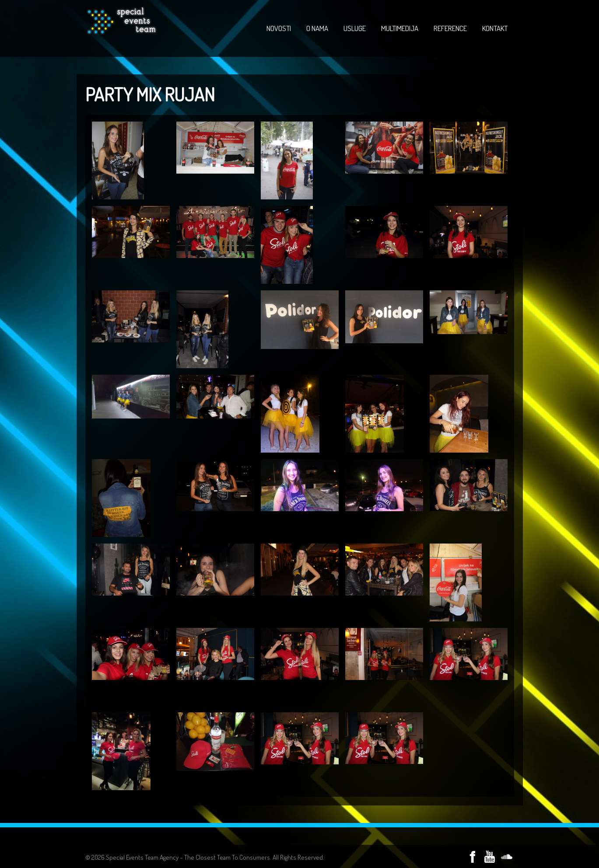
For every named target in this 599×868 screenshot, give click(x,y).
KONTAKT (495, 28)
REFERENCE (450, 28)
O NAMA (317, 28)
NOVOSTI (279, 28)
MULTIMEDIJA (400, 28)
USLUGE (355, 28)
